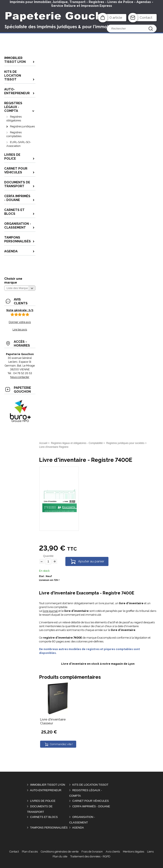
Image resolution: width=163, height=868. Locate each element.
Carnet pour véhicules (91, 801)
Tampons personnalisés (49, 828)
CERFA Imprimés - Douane (91, 806)
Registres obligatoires (14, 119)
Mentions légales (133, 852)
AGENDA (78, 828)
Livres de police (43, 801)
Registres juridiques (22, 126)
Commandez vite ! (61, 744)
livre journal (50, 611)
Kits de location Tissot (90, 785)
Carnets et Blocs (44, 817)
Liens (150, 852)
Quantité (48, 556)
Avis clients (113, 852)
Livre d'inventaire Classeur (53, 721)
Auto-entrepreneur (46, 790)
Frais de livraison (92, 852)
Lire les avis (20, 329)
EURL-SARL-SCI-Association (19, 144)
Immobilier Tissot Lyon (48, 785)
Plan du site (60, 856)
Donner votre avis (20, 322)
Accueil (43, 443)
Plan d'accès (30, 852)
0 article (116, 18)
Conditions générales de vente (60, 852)
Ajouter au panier (91, 561)
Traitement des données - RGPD (90, 856)
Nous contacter (20, 377)
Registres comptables (14, 134)
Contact (146, 18)
